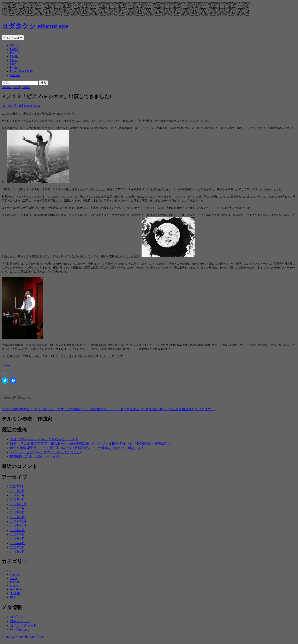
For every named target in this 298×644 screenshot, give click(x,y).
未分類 (15, 593)
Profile (14, 53)
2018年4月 (17, 500)
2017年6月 (17, 513)
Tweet (7, 365)
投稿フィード (20, 621)
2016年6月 (17, 534)
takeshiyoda (32, 106)
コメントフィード (23, 625)
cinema (6, 87)
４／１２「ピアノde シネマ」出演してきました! (46, 452)
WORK (15, 45)
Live (13, 64)
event (16, 87)
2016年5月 (17, 539)
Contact (15, 75)
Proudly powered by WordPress (23, 637)
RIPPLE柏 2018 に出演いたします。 (34, 409)
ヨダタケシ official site (35, 26)
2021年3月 (17, 487)
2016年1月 (17, 552)
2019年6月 (17, 491)
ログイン (17, 617)
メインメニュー (13, 38)
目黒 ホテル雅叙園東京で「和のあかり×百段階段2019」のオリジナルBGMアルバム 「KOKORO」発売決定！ (90, 444)
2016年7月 (17, 530)
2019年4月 (17, 495)
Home (14, 49)
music (26, 87)
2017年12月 (18, 504)
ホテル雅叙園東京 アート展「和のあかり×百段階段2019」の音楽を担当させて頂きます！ (141, 409)
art (12, 571)
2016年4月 (17, 543)
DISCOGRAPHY (22, 71)
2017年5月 (17, 517)
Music (14, 60)
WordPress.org (20, 630)
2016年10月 (18, 526)
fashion (15, 582)
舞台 (13, 598)
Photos (14, 68)
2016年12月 (18, 521)
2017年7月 (17, 508)
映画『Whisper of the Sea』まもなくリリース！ (44, 439)
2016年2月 (17, 547)
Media (14, 56)
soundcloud (18, 589)
